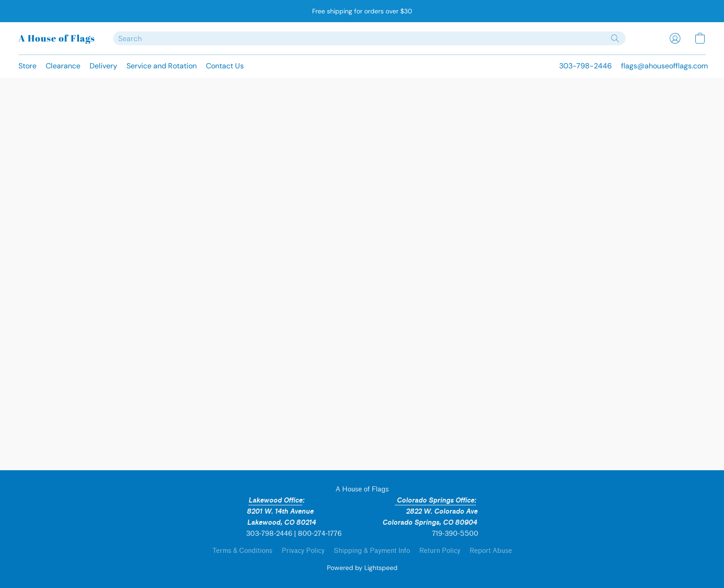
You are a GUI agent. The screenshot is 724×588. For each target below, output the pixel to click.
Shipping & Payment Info (372, 551)
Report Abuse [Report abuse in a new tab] (491, 551)
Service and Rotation (162, 66)
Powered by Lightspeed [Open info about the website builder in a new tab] (362, 568)
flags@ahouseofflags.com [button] (664, 66)
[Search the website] (615, 38)
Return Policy (440, 551)
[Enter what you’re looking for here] (369, 38)
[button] (57, 38)
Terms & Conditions (242, 551)
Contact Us (225, 66)
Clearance (63, 66)
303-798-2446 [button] (585, 66)
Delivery (103, 66)
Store (27, 66)
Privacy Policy (303, 551)
